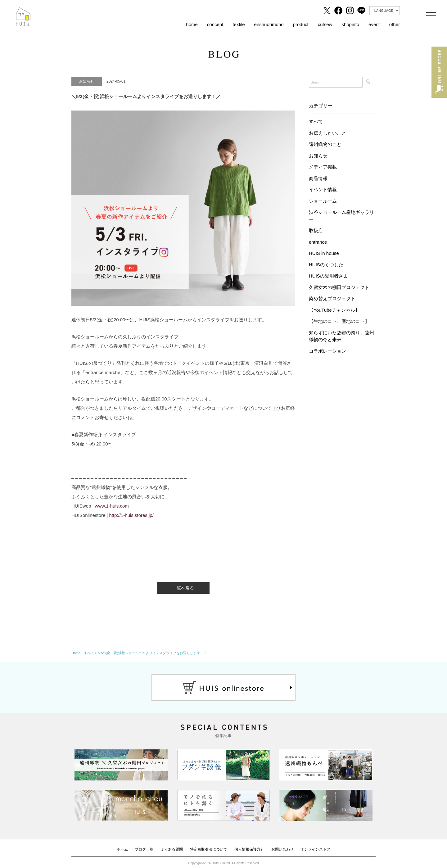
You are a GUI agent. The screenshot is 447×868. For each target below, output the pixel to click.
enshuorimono (269, 24)
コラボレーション (327, 351)
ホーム (122, 849)
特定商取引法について (209, 849)
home (192, 24)
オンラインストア (315, 849)
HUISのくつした (326, 265)
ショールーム (323, 201)
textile (239, 24)
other (395, 24)
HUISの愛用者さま (328, 276)
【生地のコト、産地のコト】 (339, 321)
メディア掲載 (323, 167)
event (374, 24)
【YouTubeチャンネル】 (334, 310)
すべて (316, 122)
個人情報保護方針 (249, 849)
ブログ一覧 (144, 849)
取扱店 (316, 231)
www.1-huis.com (112, 506)
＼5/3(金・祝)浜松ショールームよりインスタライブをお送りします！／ (152, 653)
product (301, 24)
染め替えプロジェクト (332, 298)
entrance (318, 242)
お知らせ (318, 156)
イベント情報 (323, 190)
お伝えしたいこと (327, 133)
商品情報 (318, 178)
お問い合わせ (282, 849)
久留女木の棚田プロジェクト (339, 287)
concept (215, 24)
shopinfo (350, 24)
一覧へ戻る (183, 588)
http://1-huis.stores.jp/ (131, 515)
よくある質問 (172, 849)
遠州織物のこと (325, 144)
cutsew (325, 24)
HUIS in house (324, 253)
